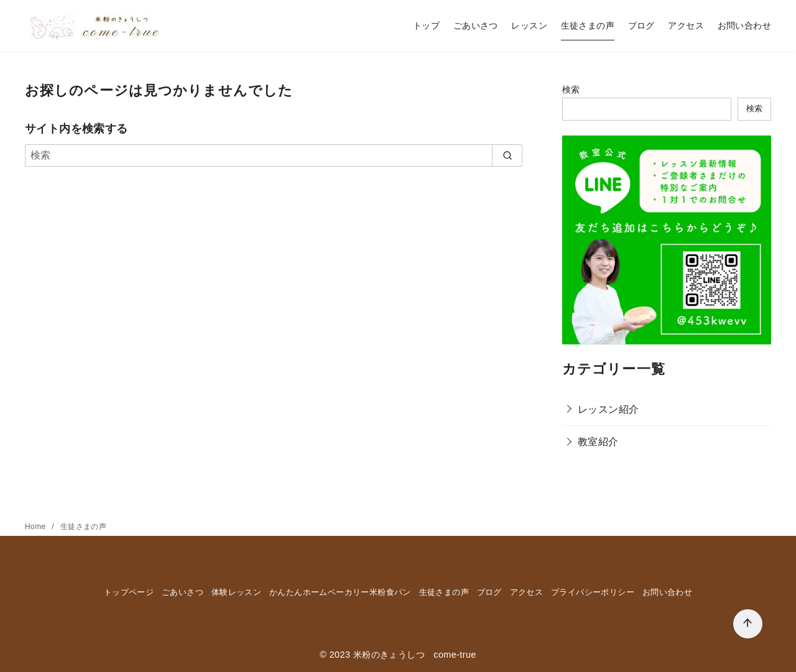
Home (36, 527)
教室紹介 (598, 442)
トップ (426, 25)
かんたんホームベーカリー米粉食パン (340, 592)
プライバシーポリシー (593, 592)
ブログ (641, 25)
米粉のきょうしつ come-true (415, 655)
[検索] (274, 155)
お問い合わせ (744, 25)
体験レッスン (236, 592)
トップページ (129, 592)
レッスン (529, 25)
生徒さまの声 (588, 25)
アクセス (686, 25)
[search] (507, 155)
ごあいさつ (476, 25)
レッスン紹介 (608, 409)
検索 (571, 90)
